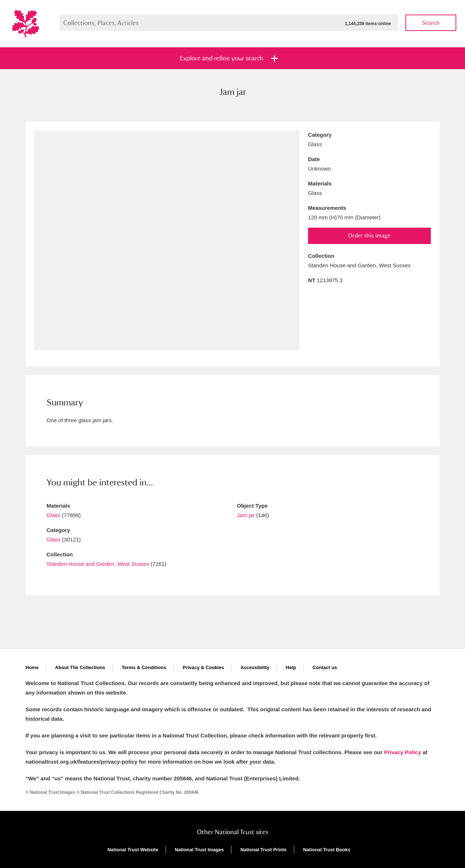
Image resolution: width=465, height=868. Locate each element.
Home (32, 667)
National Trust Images (199, 850)
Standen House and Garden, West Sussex (98, 564)
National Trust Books (327, 850)
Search (431, 23)
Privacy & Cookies (203, 667)
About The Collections (80, 667)
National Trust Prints (264, 850)
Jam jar (246, 515)
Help (291, 667)
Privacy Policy (403, 752)
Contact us (325, 667)
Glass (53, 515)
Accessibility (255, 667)
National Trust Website (133, 850)
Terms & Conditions (144, 667)
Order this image (369, 235)
